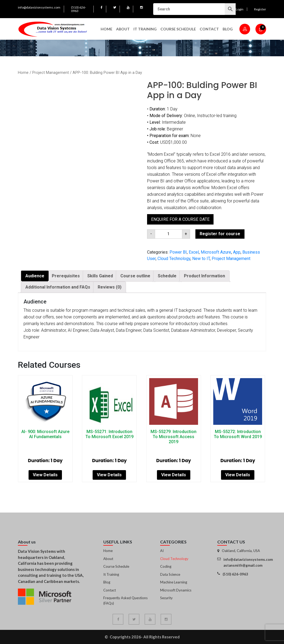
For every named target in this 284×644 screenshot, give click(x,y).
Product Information (204, 276)
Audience (35, 276)
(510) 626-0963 (78, 9)
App (237, 252)
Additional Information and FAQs (58, 287)
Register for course (220, 234)
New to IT (201, 259)
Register (260, 9)
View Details (45, 475)
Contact (209, 29)
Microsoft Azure (216, 252)
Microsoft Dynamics (176, 590)
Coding (166, 566)
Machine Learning (174, 582)
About (123, 29)
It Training (111, 574)
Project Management (51, 73)
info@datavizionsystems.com (39, 7)
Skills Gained (100, 276)
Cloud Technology (174, 259)
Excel (194, 252)
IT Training (145, 29)
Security (166, 598)
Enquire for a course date (180, 219)
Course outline (135, 276)
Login (240, 9)
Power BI (178, 252)
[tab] (35, 276)
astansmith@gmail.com (243, 565)
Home (106, 29)
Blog (228, 29)
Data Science (170, 574)
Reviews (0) (110, 287)
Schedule (167, 276)
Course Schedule (178, 29)
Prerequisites (66, 276)
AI (162, 551)
